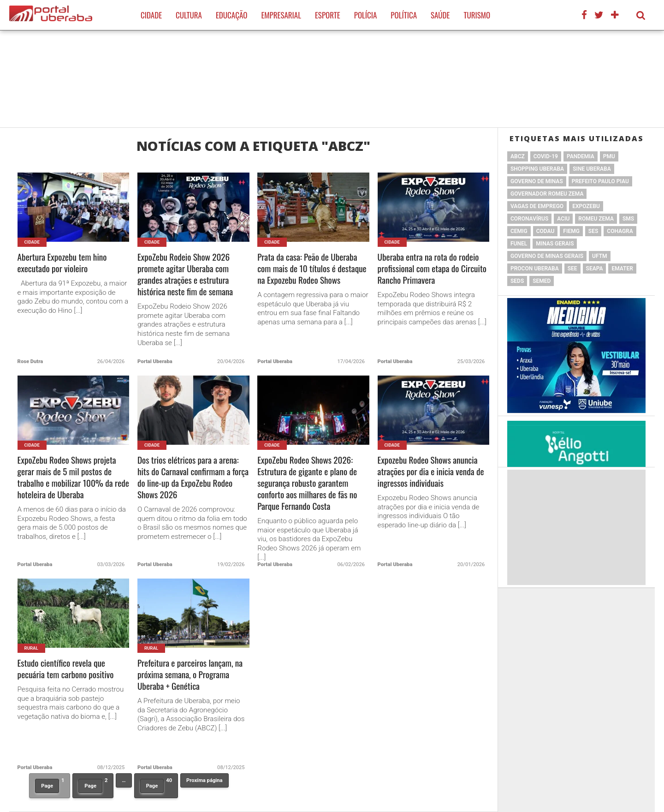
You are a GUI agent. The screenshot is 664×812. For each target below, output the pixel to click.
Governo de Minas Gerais (547, 256)
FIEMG (571, 231)
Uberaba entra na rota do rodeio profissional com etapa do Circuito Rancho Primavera (432, 269)
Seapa (595, 269)
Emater (622, 269)
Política (404, 15)
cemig (519, 231)
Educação (231, 15)
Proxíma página (204, 780)
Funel (519, 244)
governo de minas (537, 181)
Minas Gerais (555, 244)
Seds (517, 281)
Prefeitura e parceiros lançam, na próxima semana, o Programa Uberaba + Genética (190, 675)
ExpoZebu (586, 206)
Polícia (366, 15)
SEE (572, 269)
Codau (545, 231)
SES (593, 231)
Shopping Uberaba (537, 169)
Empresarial (281, 15)
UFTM (599, 256)
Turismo (477, 15)
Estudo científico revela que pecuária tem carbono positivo (66, 669)
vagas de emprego (537, 206)
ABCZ (518, 156)
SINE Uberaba (592, 169)
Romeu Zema (596, 219)
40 (156, 785)
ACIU (563, 219)
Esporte (328, 15)
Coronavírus (529, 219)
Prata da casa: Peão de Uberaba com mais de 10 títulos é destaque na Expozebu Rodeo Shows (312, 269)
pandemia (581, 156)
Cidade (151, 15)
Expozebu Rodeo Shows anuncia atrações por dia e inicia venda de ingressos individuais (431, 472)
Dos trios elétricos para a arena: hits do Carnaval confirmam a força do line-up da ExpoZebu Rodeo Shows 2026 (193, 478)
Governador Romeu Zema (547, 194)
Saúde (440, 15)
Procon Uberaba (535, 269)
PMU (609, 156)
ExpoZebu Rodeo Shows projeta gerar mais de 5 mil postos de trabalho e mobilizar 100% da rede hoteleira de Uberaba (73, 478)
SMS (628, 219)
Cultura (189, 15)
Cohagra (620, 231)
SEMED (542, 281)
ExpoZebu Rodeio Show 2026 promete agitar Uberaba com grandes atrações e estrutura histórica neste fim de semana (185, 275)
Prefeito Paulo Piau (600, 181)
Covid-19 (546, 156)
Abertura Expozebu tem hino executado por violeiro (62, 263)
